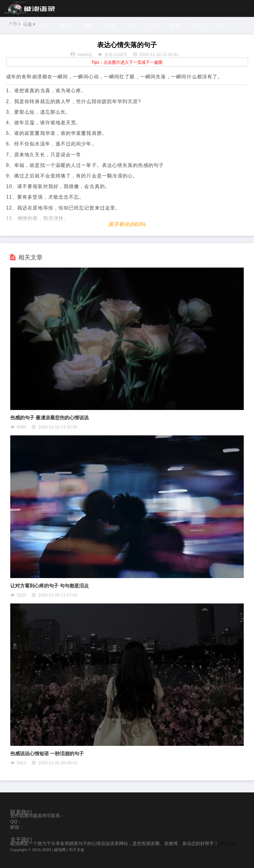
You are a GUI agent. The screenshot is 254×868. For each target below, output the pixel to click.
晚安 (66, 25)
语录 (132, 25)
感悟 (88, 25)
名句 (198, 25)
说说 (110, 25)
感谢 (15, 42)
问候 (154, 25)
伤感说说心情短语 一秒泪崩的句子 (47, 754)
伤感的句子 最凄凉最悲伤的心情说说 (49, 418)
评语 (219, 25)
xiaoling (84, 54)
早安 (44, 25)
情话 (176, 25)
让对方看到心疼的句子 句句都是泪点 (49, 586)
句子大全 (77, 850)
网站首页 (19, 25)
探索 (37, 42)
